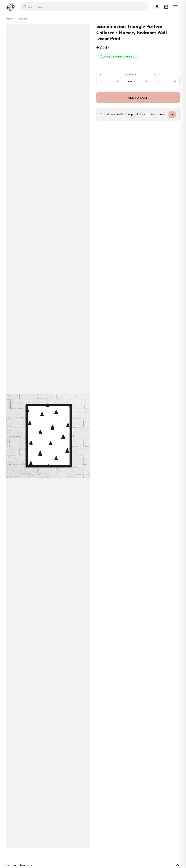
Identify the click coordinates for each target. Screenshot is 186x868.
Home (10, 19)
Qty (157, 74)
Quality (131, 74)
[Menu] (175, 7)
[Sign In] (157, 7)
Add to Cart (138, 98)
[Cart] (166, 7)
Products (23, 19)
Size (99, 74)
